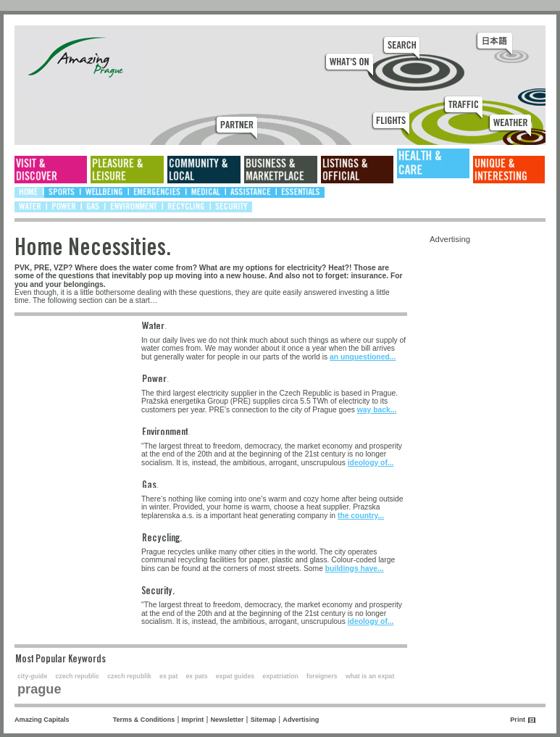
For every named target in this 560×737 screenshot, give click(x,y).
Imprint (193, 720)
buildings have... (355, 569)
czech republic (77, 676)
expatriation (280, 676)
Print (518, 720)
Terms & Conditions (144, 720)
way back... (377, 410)
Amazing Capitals (42, 720)
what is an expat (370, 676)
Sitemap (263, 720)
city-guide (32, 676)
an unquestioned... (363, 357)
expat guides (235, 676)
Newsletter (227, 720)
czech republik (129, 676)
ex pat (168, 676)
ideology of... (371, 463)
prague (39, 689)
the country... (361, 516)
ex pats (197, 676)
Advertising (301, 720)
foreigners (322, 676)
